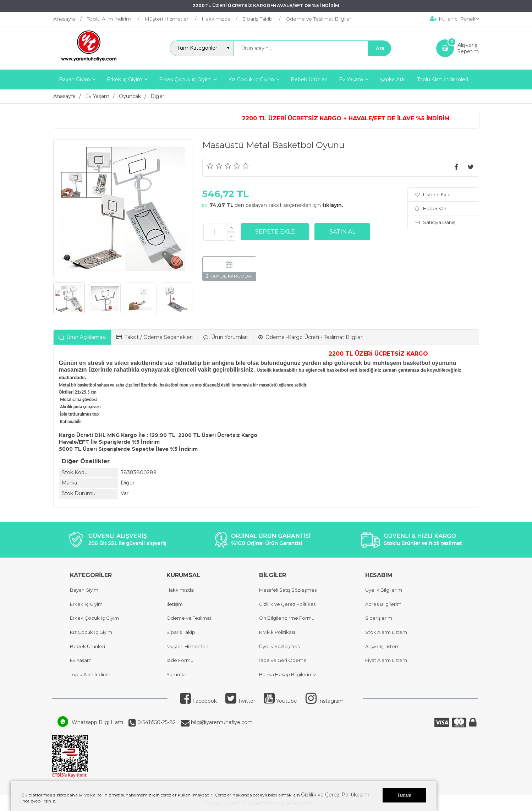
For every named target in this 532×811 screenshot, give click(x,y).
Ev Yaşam (81, 660)
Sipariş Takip (181, 632)
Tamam (404, 795)
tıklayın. (333, 205)
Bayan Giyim (84, 590)
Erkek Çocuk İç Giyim (94, 618)
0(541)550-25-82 (156, 722)
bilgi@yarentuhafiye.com (221, 722)
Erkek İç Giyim (86, 604)
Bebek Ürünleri (87, 646)
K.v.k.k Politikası (277, 632)
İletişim (175, 604)
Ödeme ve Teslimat (189, 618)
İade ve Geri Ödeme (283, 660)
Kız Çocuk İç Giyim (91, 632)
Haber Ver (431, 208)
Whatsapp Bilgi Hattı (97, 722)
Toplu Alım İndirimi (91, 674)
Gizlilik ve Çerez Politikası (288, 604)
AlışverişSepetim (468, 48)
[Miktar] (215, 232)
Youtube (280, 701)
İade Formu (180, 660)
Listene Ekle (433, 194)
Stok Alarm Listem (386, 632)
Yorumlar (177, 674)
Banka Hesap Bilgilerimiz (288, 674)
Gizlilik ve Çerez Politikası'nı (335, 795)
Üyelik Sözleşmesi (280, 646)
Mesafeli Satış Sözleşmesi (288, 590)
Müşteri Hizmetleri (187, 646)
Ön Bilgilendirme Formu (287, 618)
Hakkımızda (180, 590)
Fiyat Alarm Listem (386, 660)
